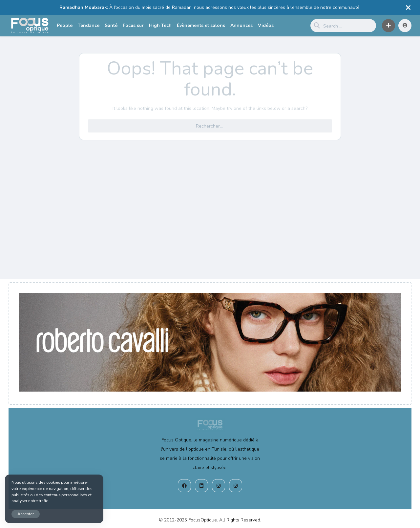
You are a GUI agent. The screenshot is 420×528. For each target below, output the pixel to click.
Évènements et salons (201, 25)
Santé (111, 25)
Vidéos (266, 25)
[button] (388, 26)
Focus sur (133, 25)
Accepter (26, 514)
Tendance (89, 25)
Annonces (241, 25)
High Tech (160, 25)
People (65, 25)
